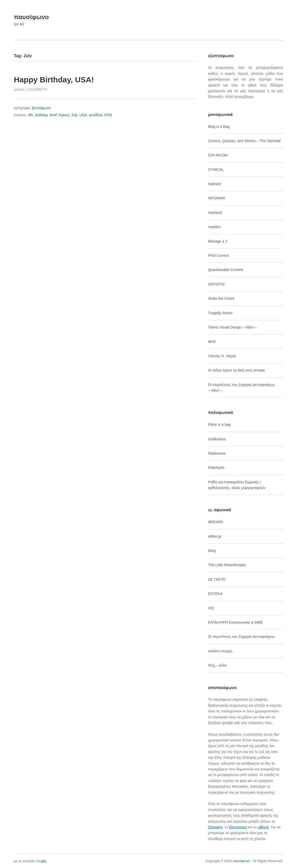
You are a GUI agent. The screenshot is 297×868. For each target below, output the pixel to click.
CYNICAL (216, 170)
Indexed (215, 184)
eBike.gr (215, 536)
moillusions (217, 439)
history (64, 115)
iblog (212, 551)
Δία (44, 861)
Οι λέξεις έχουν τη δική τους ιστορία (237, 370)
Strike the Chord (221, 298)
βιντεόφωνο (41, 108)
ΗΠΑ (108, 115)
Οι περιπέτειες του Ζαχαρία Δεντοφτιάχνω (242, 637)
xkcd (212, 341)
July (74, 115)
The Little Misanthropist (227, 565)
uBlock (263, 827)
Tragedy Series (220, 313)
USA (83, 115)
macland (215, 213)
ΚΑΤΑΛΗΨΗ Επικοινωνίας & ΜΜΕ (236, 622)
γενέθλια (96, 115)
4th (30, 115)
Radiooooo (217, 453)
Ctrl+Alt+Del (218, 155)
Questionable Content (226, 270)
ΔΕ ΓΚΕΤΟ (217, 579)
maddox (215, 227)
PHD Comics (219, 256)
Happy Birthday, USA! (54, 80)
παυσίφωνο (31, 17)
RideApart (216, 468)
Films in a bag (219, 425)
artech (19, 90)
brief (53, 115)
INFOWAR (217, 198)
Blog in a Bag (219, 127)
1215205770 (37, 90)
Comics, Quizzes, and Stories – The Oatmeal (244, 141)
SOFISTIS (216, 284)
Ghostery (215, 827)
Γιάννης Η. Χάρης (222, 356)
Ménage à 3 (218, 241)
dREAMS (216, 522)
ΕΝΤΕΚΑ (215, 594)
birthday (41, 115)
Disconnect (238, 827)
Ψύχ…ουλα (217, 665)
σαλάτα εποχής (220, 651)
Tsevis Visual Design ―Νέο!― (233, 327)
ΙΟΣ (211, 608)
